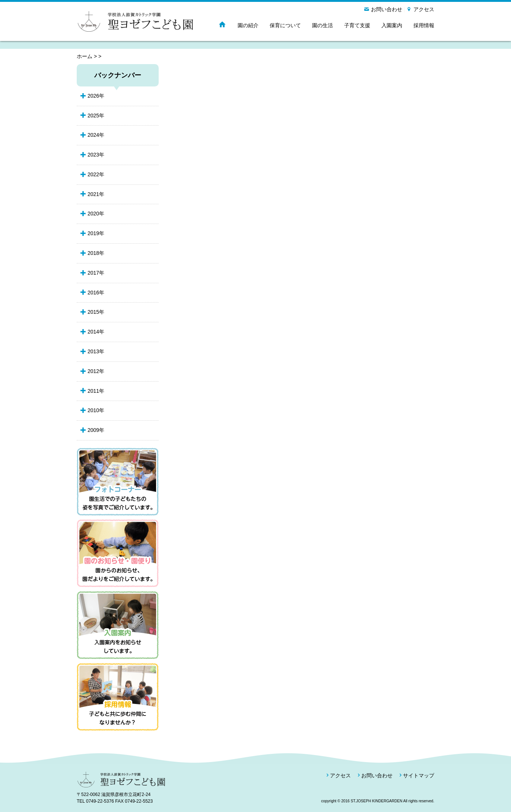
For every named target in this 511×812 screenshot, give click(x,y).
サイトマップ (419, 775)
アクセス (424, 9)
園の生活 (323, 25)
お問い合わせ (387, 9)
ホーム (85, 56)
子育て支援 (357, 25)
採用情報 (424, 25)
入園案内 (392, 25)
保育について (285, 25)
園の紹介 (248, 25)
